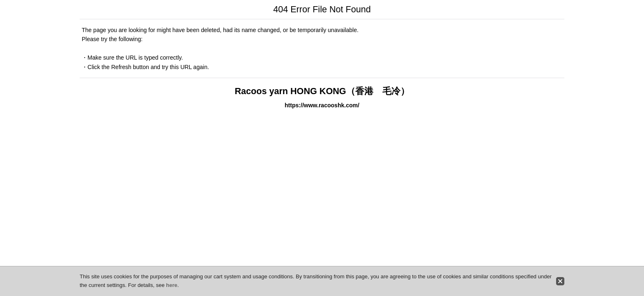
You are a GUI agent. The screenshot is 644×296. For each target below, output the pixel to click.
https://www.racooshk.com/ (322, 105)
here (171, 285)
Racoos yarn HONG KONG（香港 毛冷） (322, 91)
